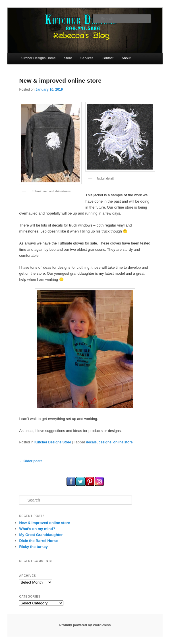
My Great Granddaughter (41, 535)
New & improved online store (60, 80)
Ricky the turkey (33, 547)
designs (105, 442)
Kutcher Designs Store (53, 442)
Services (87, 58)
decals (91, 442)
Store (68, 58)
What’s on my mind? (37, 529)
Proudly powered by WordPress (85, 625)
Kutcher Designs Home (38, 58)
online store (123, 442)
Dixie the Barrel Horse (38, 541)
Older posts (31, 461)
